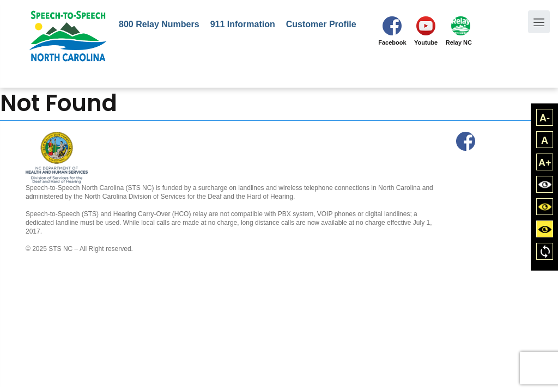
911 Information (243, 24)
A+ (545, 163)
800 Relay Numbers (159, 24)
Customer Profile (321, 24)
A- (545, 118)
